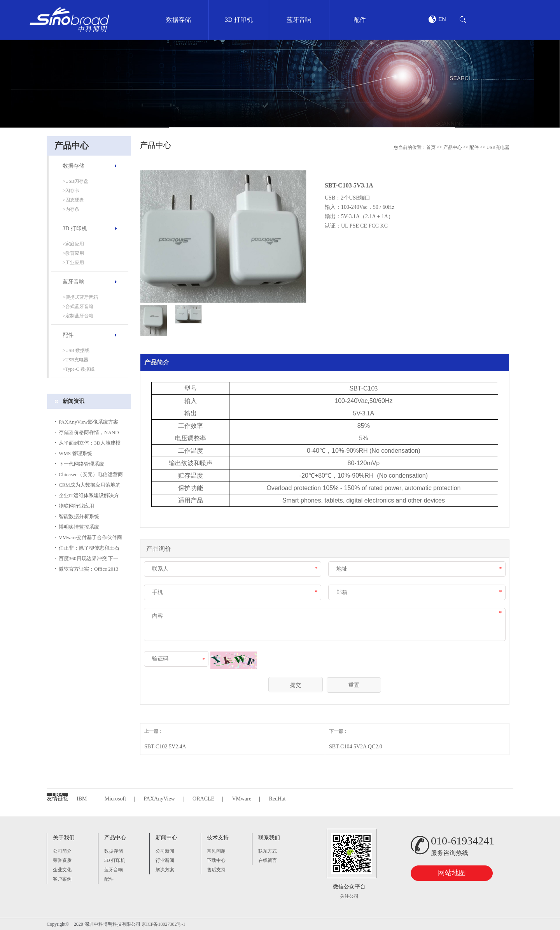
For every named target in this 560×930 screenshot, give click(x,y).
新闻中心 (166, 838)
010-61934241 (463, 841)
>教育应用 (73, 253)
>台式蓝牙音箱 (78, 306)
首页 (431, 147)
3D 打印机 (75, 229)
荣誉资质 (62, 860)
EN (442, 19)
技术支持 (218, 838)
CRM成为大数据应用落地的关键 (90, 486)
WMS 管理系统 (75, 453)
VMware (241, 799)
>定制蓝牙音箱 (78, 316)
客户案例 (62, 879)
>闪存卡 (71, 191)
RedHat (277, 799)
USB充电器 (498, 147)
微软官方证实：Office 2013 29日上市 (88, 570)
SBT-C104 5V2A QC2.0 (356, 747)
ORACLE (203, 799)
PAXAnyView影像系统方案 (88, 422)
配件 (68, 335)
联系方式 (268, 851)
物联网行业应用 (76, 506)
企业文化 (62, 870)
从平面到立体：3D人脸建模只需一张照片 (90, 444)
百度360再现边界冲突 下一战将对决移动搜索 (88, 560)
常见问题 (216, 851)
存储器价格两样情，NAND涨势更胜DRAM (89, 433)
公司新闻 (165, 851)
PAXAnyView (159, 799)
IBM (82, 799)
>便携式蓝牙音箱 (80, 297)
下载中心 (216, 860)
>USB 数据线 (76, 350)
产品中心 (453, 147)
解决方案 (165, 870)
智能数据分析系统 (79, 516)
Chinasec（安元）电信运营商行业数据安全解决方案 (91, 476)
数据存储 (73, 166)
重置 (354, 685)
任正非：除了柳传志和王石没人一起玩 (89, 549)
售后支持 (216, 870)
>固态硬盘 (73, 200)
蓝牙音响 (73, 282)
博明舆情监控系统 (79, 527)
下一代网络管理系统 (81, 464)
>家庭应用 (73, 244)
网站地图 (452, 873)
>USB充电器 (75, 360)
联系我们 (269, 838)
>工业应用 (73, 263)
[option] (280, 84)
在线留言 (268, 860)
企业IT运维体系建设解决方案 (89, 497)
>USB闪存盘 (75, 181)
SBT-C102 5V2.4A (165, 747)
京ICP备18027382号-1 (164, 924)
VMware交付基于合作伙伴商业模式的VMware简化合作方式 (90, 539)
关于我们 (64, 838)
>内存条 (71, 209)
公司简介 (62, 851)
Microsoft (115, 799)
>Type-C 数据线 (79, 369)
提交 (296, 685)
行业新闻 (165, 860)
